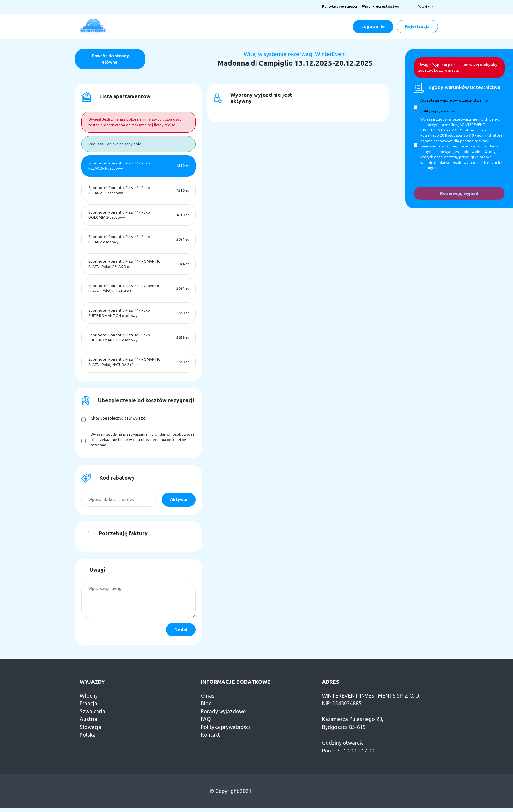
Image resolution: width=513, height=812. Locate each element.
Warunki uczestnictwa (380, 6)
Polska (88, 735)
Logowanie (373, 26)
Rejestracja (417, 26)
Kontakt (210, 735)
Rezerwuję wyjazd (459, 193)
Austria (88, 719)
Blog (206, 703)
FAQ (206, 719)
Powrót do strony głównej (110, 59)
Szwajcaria (93, 711)
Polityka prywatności (339, 6)
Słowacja (91, 727)
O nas (208, 696)
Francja (88, 703)
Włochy (89, 696)
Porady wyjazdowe (223, 711)
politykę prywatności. (439, 111)
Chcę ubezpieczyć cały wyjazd (118, 418)
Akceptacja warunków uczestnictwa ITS (454, 100)
